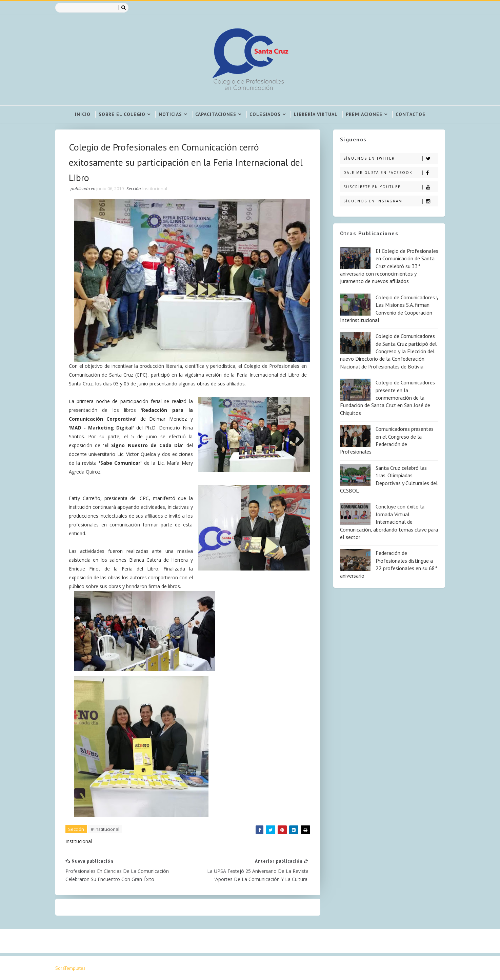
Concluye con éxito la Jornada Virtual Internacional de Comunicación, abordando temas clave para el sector (389, 522)
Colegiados (265, 114)
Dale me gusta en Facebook (391, 173)
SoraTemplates (70, 968)
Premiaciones (364, 114)
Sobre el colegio (122, 114)
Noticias (170, 114)
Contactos (411, 114)
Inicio (83, 114)
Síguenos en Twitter (391, 158)
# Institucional (105, 829)
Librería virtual (316, 114)
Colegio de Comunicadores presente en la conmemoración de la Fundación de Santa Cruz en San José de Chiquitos (387, 398)
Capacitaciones (216, 114)
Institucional (155, 188)
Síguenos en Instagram (391, 201)
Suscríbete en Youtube (391, 187)
